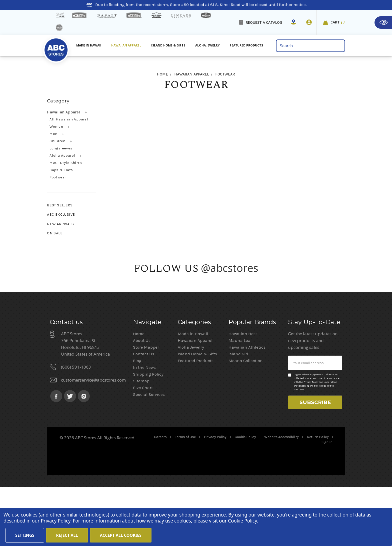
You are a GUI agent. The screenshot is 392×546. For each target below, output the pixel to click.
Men (53, 134)
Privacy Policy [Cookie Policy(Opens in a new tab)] (55, 521)
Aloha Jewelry (191, 406)
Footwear (58, 177)
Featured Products (196, 419)
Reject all (67, 535)
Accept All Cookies (121, 535)
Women (56, 126)
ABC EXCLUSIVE (61, 214)
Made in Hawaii (193, 392)
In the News (144, 426)
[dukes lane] (60, 15)
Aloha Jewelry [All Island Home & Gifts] (207, 45)
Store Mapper (146, 406)
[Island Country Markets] (134, 15)
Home (139, 392)
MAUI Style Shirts (66, 163)
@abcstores (230, 268)
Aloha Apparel (62, 155)
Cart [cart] (338, 22)
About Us (142, 399)
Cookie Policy (245, 496)
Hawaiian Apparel (126, 45)
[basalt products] (107, 16)
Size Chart (143, 446)
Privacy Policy (311, 441)
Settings (25, 535)
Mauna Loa (239, 399)
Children (57, 141)
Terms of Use (185, 496)
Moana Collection (246, 419)
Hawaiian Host (243, 392)
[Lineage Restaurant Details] (181, 16)
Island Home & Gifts (197, 413)
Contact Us (144, 413)
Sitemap (141, 440)
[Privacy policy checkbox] (290, 434)
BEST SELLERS (60, 205)
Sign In (327, 501)
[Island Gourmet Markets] (79, 15)
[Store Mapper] (293, 22)
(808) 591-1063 (76, 426)
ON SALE (55, 233)
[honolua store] (206, 15)
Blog (137, 419)
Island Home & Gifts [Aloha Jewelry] (168, 45)
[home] (56, 47)
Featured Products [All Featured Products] (246, 45)
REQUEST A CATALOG (264, 22)
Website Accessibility (281, 496)
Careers (160, 496)
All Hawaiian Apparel (69, 119)
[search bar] (310, 46)
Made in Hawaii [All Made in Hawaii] (89, 45)
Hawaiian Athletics (247, 406)
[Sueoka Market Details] (156, 15)
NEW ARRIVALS (60, 224)
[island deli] (59, 28)
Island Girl (238, 413)
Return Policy (318, 496)
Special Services (149, 453)
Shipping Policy (148, 433)
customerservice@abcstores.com (93, 439)
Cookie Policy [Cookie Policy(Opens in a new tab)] (242, 521)
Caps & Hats (61, 170)
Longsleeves (61, 148)
